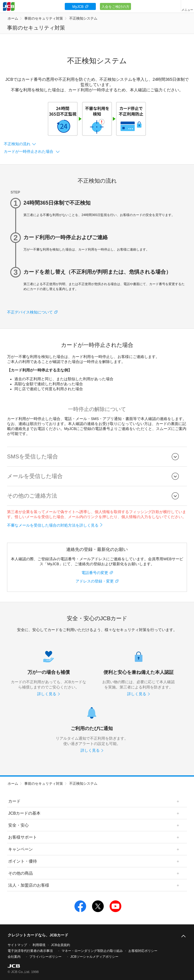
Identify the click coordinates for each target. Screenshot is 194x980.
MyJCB (78, 7)
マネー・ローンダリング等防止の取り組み (92, 951)
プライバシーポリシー (45, 957)
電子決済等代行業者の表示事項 (30, 951)
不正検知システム (83, 18)
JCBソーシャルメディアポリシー (94, 957)
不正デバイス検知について (30, 312)
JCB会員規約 (61, 945)
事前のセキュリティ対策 (44, 18)
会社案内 (14, 957)
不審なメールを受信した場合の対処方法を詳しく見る (53, 525)
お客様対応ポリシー (143, 951)
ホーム (13, 18)
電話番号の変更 (95, 573)
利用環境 (39, 945)
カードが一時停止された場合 (29, 152)
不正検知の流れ (17, 144)
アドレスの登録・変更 (95, 581)
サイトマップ (17, 945)
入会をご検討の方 (115, 7)
